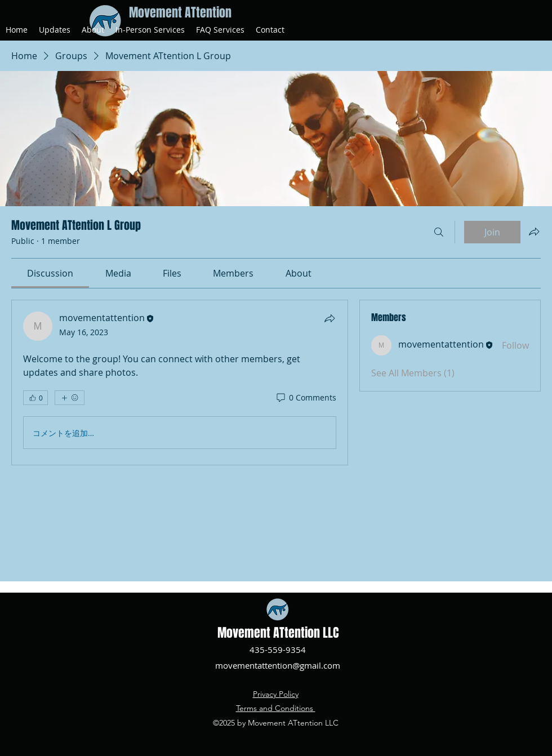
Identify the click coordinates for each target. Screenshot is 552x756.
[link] (50, 273)
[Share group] (534, 232)
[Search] (439, 232)
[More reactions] (70, 398)
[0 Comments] (306, 398)
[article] (180, 383)
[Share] (330, 318)
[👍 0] (35, 398)
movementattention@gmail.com (278, 665)
